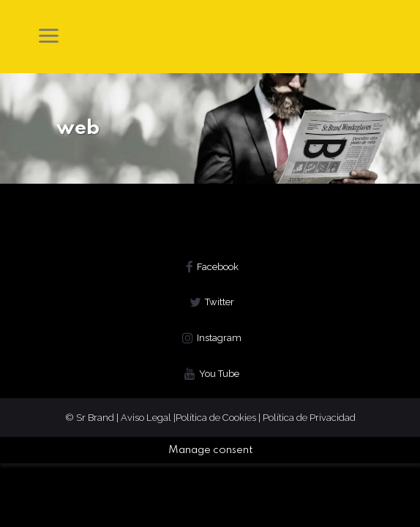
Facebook (218, 267)
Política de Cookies (216, 418)
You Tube (219, 374)
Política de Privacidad (309, 418)
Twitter (220, 302)
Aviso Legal (147, 418)
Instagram (219, 338)
